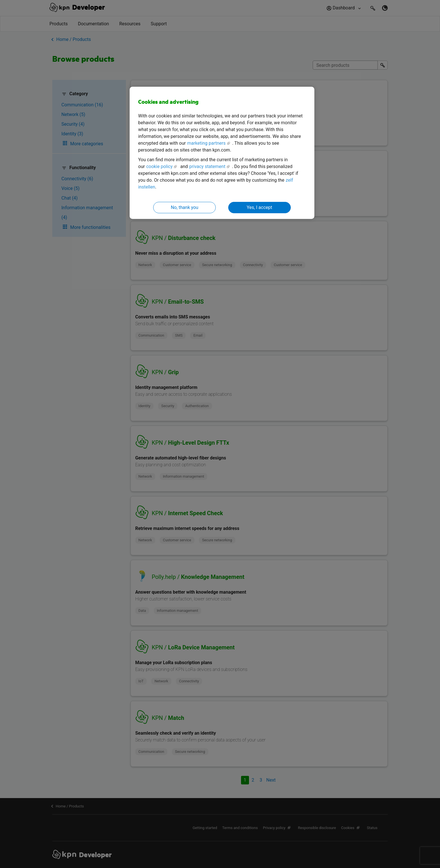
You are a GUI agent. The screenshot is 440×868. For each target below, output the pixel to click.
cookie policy (159, 166)
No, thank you (185, 207)
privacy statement (207, 166)
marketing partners (206, 143)
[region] (222, 153)
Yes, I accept (259, 207)
